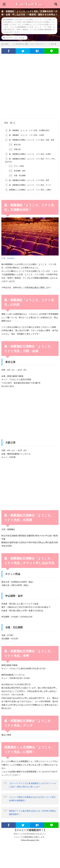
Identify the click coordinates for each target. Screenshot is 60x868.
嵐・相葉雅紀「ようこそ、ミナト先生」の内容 (25, 135)
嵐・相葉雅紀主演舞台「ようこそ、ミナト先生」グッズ (28, 185)
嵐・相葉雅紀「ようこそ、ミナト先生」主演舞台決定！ (28, 130)
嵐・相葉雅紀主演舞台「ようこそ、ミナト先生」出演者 (28, 154)
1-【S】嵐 (21, 38)
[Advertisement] (30, 84)
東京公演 (15, 145)
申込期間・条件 (17, 171)
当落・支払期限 (17, 176)
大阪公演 (15, 149)
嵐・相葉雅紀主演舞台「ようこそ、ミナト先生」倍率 (27, 180)
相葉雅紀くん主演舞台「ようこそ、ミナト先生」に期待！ (29, 190)
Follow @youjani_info (30, 840)
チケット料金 (16, 166)
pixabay (11, 258)
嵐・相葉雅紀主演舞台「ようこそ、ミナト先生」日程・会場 (30, 140)
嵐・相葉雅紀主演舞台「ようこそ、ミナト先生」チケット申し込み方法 (30, 160)
